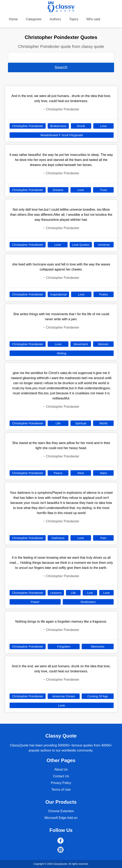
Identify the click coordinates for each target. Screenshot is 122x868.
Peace (58, 473)
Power (35, 602)
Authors (55, 19)
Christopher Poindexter (28, 126)
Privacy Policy (61, 783)
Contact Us (61, 776)
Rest (81, 473)
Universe (104, 245)
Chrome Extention (61, 811)
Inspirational (58, 294)
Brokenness (58, 126)
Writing (62, 353)
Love (104, 126)
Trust (103, 190)
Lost (90, 593)
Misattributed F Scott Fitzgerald (62, 135)
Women (103, 344)
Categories (34, 19)
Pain (103, 538)
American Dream (64, 696)
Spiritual (81, 423)
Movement (81, 344)
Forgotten (64, 646)
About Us (61, 769)
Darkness (58, 538)
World (103, 423)
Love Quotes (81, 245)
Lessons (56, 593)
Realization (88, 602)
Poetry (104, 294)
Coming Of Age (98, 696)
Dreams (58, 190)
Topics (74, 19)
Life (58, 423)
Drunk (81, 126)
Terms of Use (61, 790)
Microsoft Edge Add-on (61, 818)
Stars (103, 473)
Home (13, 19)
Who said (93, 19)
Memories (98, 646)
